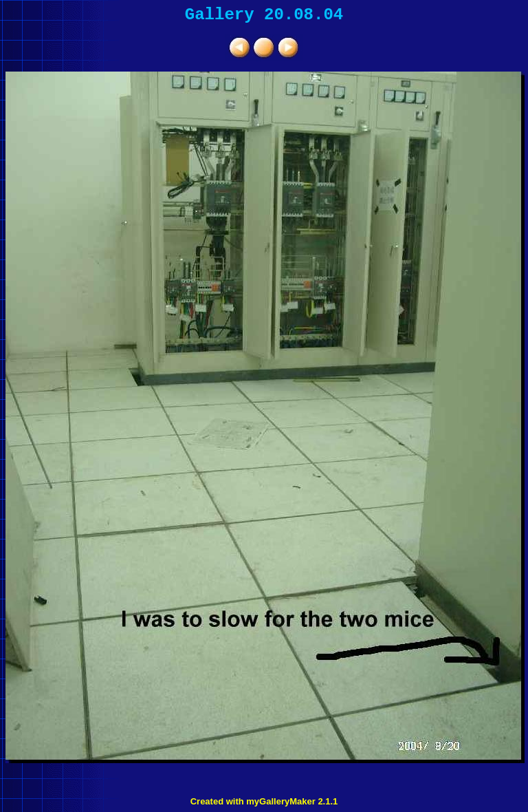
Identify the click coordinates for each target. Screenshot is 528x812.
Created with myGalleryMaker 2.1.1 (264, 801)
